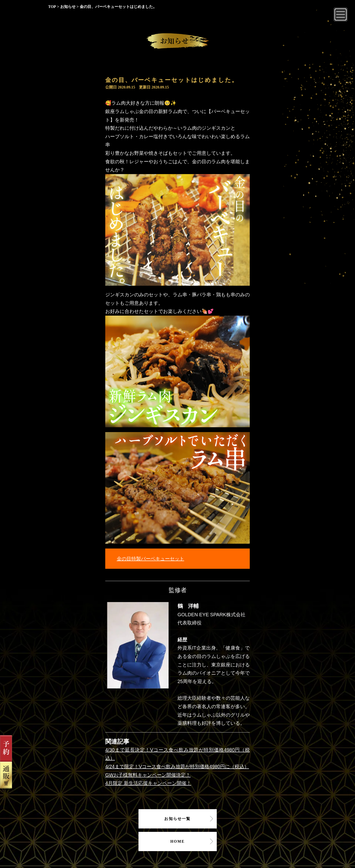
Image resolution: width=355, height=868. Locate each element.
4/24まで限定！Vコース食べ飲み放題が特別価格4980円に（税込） (177, 766)
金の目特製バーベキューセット (151, 559)
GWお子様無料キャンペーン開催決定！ (148, 775)
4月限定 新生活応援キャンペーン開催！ (148, 783)
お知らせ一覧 (177, 819)
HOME (177, 841)
